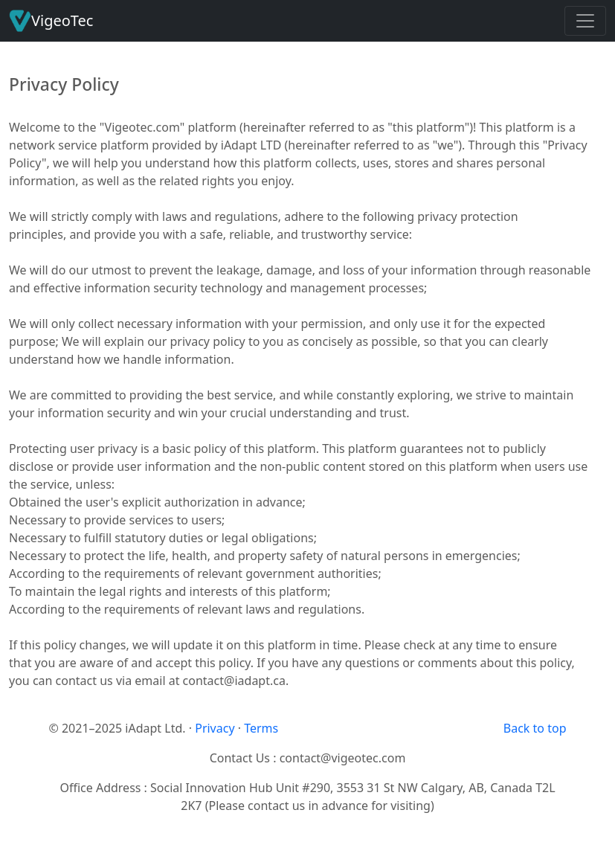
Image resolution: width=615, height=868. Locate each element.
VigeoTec (51, 21)
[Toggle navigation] (585, 21)
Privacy (215, 728)
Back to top (535, 728)
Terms (261, 728)
